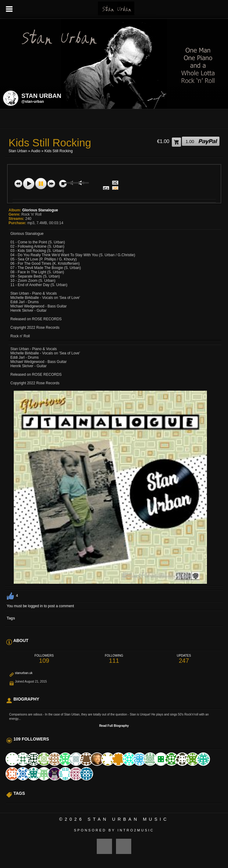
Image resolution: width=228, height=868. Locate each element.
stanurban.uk (24, 673)
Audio (36, 151)
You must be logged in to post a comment (40, 606)
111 (114, 659)
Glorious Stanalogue (40, 210)
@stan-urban (33, 102)
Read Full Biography (114, 726)
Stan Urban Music (128, 819)
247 (184, 659)
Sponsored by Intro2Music (114, 830)
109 (44, 659)
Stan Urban (18, 151)
